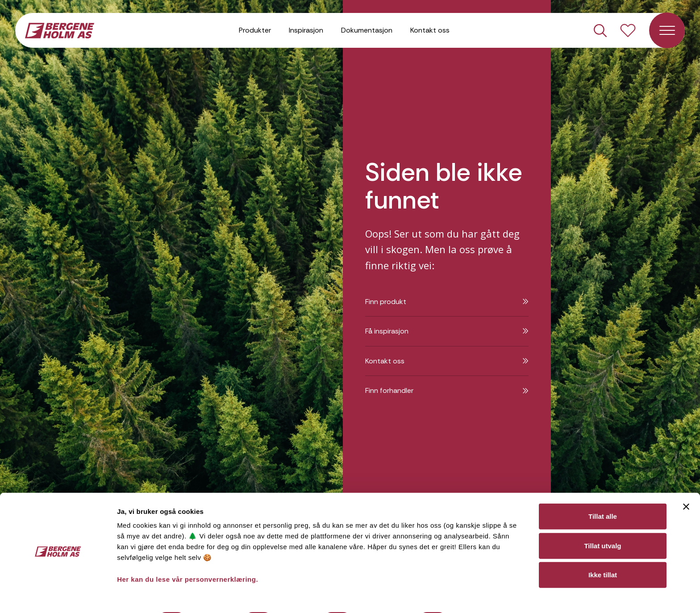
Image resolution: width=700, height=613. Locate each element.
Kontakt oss (430, 31)
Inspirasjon (306, 31)
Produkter (255, 31)
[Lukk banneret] (686, 483)
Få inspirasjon (447, 331)
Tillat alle (603, 492)
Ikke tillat (603, 551)
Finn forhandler (447, 390)
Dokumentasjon (367, 31)
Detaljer (475, 595)
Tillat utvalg (602, 522)
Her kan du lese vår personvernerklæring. (187, 555)
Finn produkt (447, 302)
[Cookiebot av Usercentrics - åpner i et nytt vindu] (58, 596)
